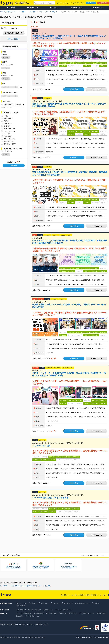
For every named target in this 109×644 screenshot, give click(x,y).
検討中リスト (45, 603)
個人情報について (20, 638)
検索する (14, 165)
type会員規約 (29, 638)
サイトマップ (62, 3)
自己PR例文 (22, 606)
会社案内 (2, 638)
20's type (64, 614)
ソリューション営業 (41, 446)
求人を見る (74, 89)
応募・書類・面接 (36, 610)
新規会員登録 (103, 3)
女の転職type (39, 614)
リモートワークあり (10, 139)
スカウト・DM (23, 603)
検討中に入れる (96, 89)
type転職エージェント (88, 614)
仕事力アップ (49, 610)
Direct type (74, 614)
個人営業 (48, 586)
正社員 (6, 116)
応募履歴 (34, 603)
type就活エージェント (34, 616)
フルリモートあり (9, 141)
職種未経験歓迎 (8, 118)
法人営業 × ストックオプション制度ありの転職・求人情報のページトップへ (84, 595)
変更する (6, 57)
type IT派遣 (102, 614)
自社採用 (13, 638)
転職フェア (56, 603)
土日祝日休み (8, 123)
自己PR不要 (7, 134)
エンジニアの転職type (25, 614)
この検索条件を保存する (14, 33)
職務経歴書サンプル (83, 603)
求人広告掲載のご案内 (39, 638)
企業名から (20, 104)
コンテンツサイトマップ (65, 610)
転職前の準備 (22, 610)
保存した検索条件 (14, 39)
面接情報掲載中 (8, 136)
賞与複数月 (7, 126)
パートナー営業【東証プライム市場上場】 (51, 498)
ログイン (91, 3)
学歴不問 (6, 121)
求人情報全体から (9, 104)
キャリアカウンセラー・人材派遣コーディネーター (26, 586)
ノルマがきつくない (10, 131)
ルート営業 (3, 586)
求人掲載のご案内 (79, 3)
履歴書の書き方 (68, 603)
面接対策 (96, 603)
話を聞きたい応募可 (10, 144)
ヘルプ (70, 3)
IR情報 (7, 638)
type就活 (21, 616)
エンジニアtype (52, 614)
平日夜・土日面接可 (10, 129)
